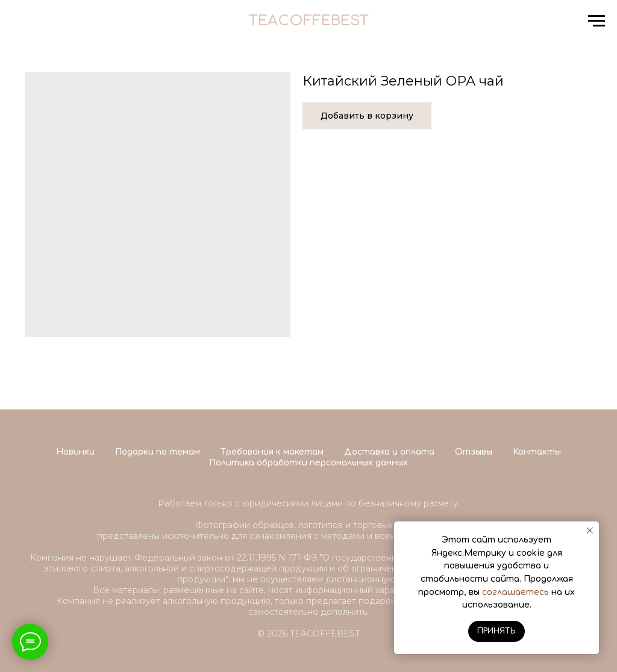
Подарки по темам (158, 452)
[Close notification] (590, 530)
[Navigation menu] (597, 21)
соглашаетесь (515, 592)
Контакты (537, 452)
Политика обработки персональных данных (308, 463)
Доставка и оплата (389, 452)
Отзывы (474, 452)
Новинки (75, 452)
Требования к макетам (272, 452)
